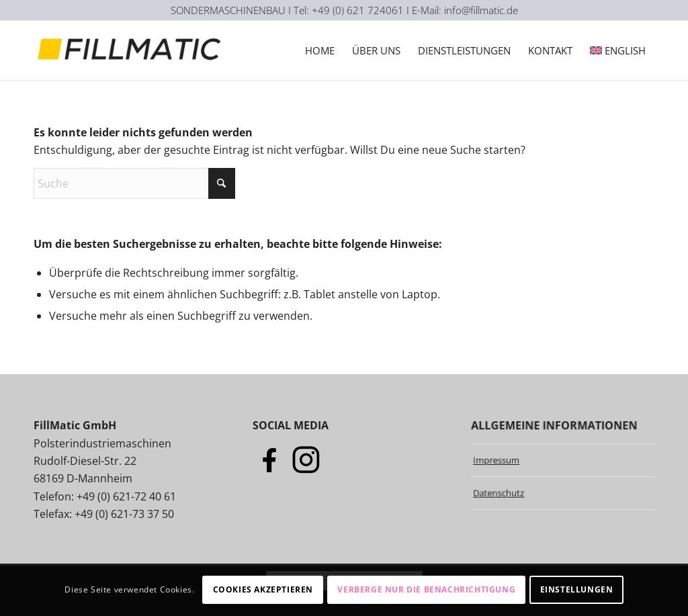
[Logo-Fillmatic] (132, 50)
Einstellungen (577, 589)
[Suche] (134, 183)
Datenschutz (498, 493)
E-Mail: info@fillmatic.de (465, 10)
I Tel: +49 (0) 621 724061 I (350, 10)
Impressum (496, 459)
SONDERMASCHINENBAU (228, 10)
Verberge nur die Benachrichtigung (426, 589)
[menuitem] (320, 50)
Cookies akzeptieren (263, 589)
